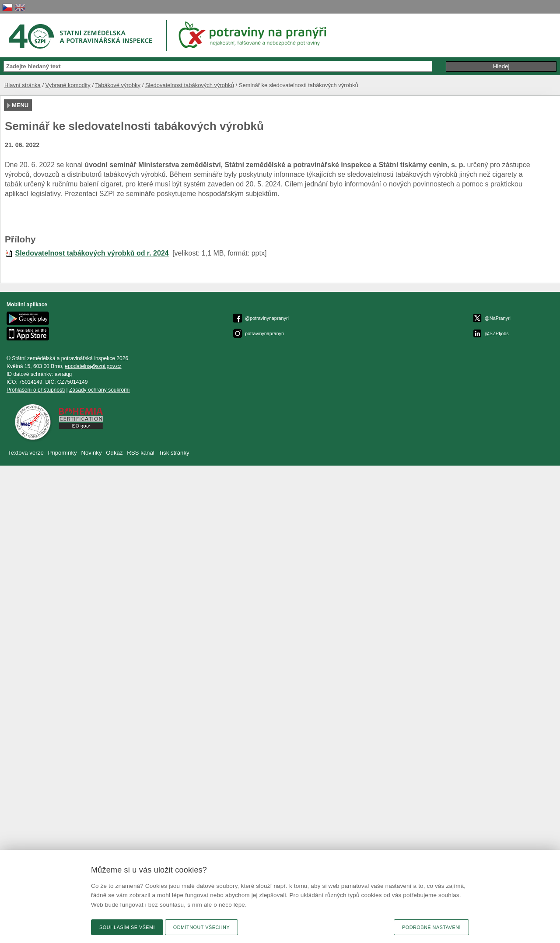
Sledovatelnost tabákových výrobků (190, 85)
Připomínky (63, 453)
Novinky (91, 453)
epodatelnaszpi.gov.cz (93, 366)
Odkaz (115, 453)
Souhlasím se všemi (127, 927)
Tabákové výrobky (118, 85)
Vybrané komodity (68, 85)
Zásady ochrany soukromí (100, 390)
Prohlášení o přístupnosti (36, 390)
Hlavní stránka (23, 85)
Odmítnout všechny (201, 927)
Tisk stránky (174, 453)
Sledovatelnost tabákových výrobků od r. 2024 (92, 253)
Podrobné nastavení (431, 927)
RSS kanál (141, 453)
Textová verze (26, 453)
